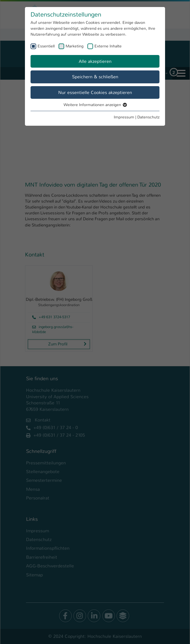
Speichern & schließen (95, 77)
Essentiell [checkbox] (46, 46)
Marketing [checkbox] (75, 46)
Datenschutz (148, 117)
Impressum (124, 117)
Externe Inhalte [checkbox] (108, 46)
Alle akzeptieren (95, 61)
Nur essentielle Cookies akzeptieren (95, 92)
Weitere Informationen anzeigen (95, 105)
